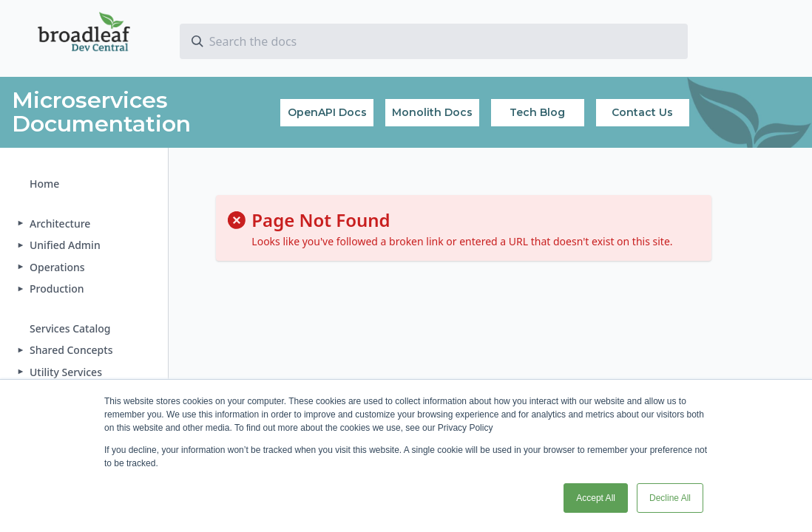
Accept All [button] (596, 498)
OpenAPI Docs (327, 112)
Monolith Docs (432, 112)
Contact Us (642, 112)
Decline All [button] (670, 498)
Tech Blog (537, 112)
